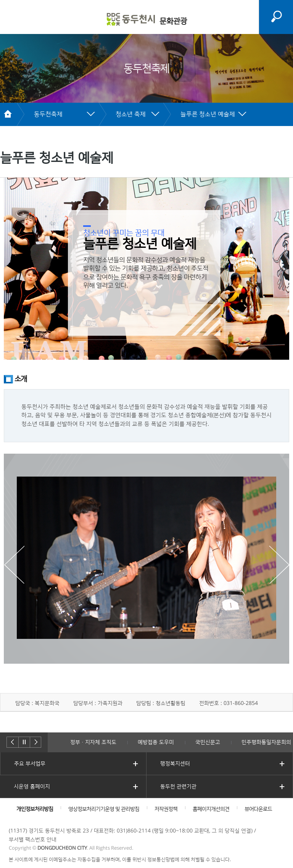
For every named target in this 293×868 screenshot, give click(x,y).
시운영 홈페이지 (32, 787)
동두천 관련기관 (178, 787)
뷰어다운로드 (258, 809)
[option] (146, 558)
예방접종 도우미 (156, 742)
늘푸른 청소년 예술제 (208, 114)
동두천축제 (48, 114)
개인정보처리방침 (35, 809)
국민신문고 (208, 742)
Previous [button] (14, 564)
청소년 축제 (131, 114)
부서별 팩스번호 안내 (33, 840)
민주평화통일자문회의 (266, 742)
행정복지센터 (175, 764)
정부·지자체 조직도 (93, 742)
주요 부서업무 (30, 764)
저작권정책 (166, 809)
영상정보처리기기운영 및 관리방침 (104, 809)
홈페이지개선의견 (211, 809)
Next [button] (279, 564)
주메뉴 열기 (12, 17)
